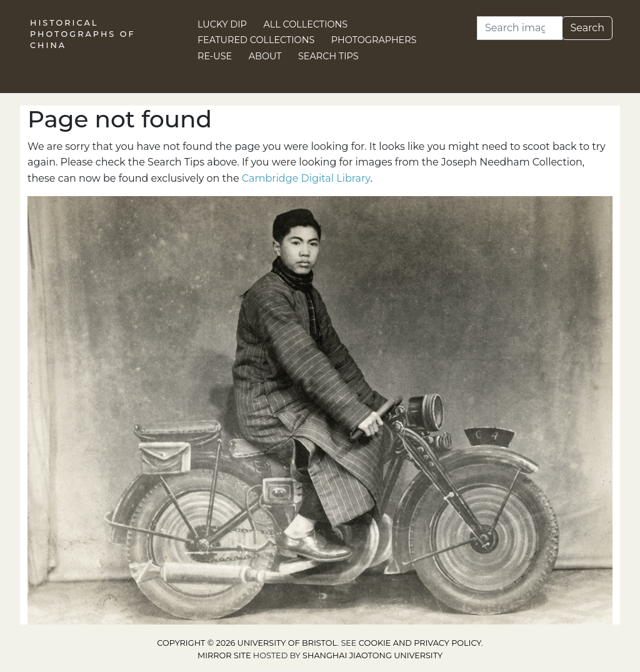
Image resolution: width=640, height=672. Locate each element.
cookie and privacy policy (420, 643)
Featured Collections (256, 40)
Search (587, 28)
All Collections (306, 24)
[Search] (520, 28)
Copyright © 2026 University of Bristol (247, 643)
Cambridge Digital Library (306, 178)
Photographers (374, 40)
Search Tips (328, 56)
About (265, 56)
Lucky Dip (222, 24)
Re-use (215, 56)
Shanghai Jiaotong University (372, 655)
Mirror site (224, 655)
